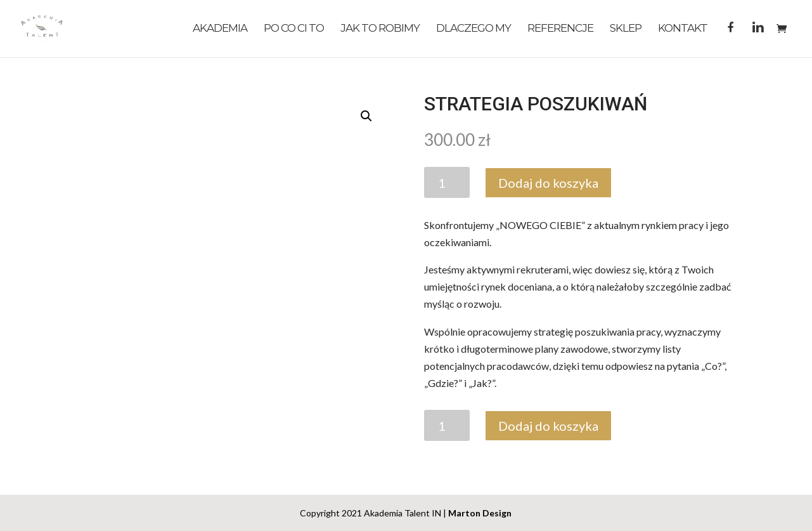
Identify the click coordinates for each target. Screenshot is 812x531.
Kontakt (683, 29)
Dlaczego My (474, 29)
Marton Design (480, 513)
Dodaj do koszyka (548, 183)
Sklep (626, 29)
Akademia (220, 29)
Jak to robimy (380, 29)
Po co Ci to (294, 29)
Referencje (560, 29)
